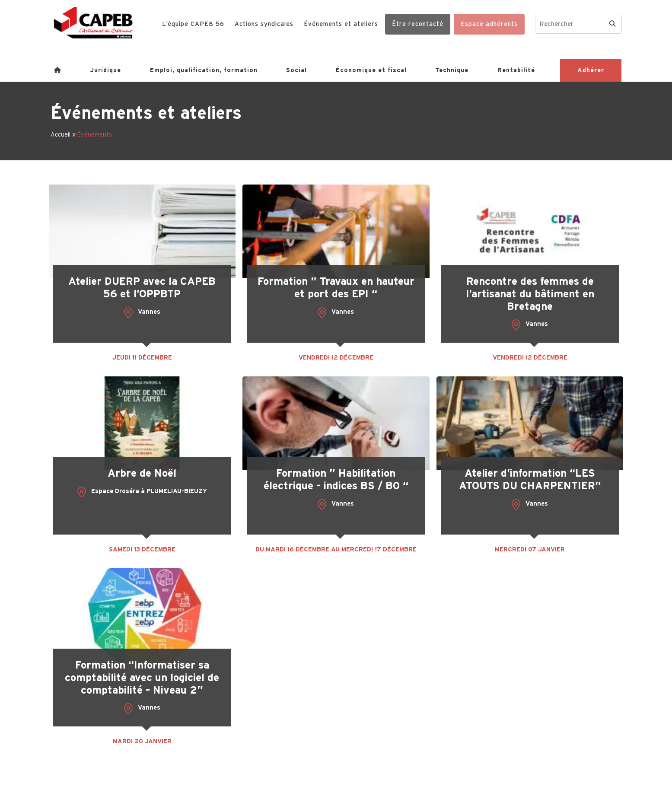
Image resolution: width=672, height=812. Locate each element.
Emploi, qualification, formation (204, 70)
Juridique (105, 70)
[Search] (612, 24)
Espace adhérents (489, 24)
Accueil (61, 134)
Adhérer (591, 70)
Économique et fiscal (371, 70)
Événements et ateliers (341, 24)
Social (296, 70)
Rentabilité (516, 70)
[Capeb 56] (94, 23)
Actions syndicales (264, 24)
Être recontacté (418, 24)
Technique (452, 70)
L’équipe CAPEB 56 (193, 24)
